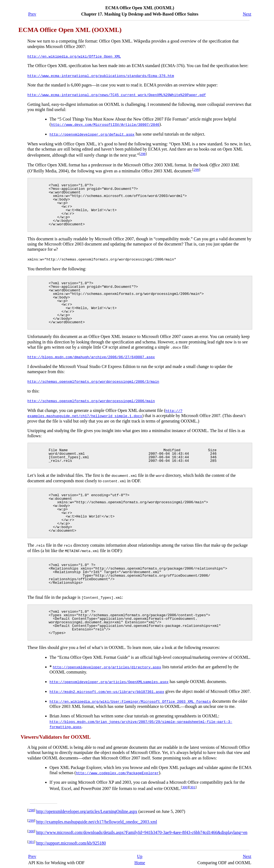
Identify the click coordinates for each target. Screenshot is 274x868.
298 (143, 153)
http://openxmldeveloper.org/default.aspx (92, 134)
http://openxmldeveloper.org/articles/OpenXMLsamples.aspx (109, 680)
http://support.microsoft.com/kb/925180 (71, 841)
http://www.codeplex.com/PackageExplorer (117, 770)
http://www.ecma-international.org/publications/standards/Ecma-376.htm (101, 75)
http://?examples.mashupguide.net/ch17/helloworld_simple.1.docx (105, 412)
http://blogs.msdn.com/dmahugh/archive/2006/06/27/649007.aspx (91, 356)
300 (185, 785)
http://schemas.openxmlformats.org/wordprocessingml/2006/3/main (93, 381)
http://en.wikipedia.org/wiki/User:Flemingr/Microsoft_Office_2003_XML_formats (130, 699)
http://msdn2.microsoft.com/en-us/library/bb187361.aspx (107, 690)
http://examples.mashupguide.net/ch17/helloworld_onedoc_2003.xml (97, 820)
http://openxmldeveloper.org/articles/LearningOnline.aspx (87, 809)
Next (247, 14)
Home (140, 860)
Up (140, 854)
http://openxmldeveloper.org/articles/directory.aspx (107, 665)
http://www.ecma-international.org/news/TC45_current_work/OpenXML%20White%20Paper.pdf (117, 94)
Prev (32, 14)
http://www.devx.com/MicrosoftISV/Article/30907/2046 (105, 124)
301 (193, 785)
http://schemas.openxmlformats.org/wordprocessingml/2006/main (91, 400)
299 (196, 169)
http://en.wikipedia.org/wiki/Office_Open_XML (74, 56)
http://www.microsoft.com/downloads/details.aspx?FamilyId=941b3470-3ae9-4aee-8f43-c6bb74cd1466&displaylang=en (142, 830)
